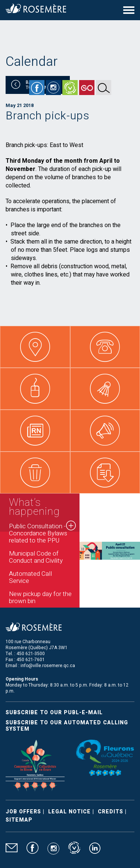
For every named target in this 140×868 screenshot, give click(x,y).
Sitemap (19, 820)
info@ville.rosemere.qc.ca (48, 666)
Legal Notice (69, 812)
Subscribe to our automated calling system (67, 726)
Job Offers (23, 812)
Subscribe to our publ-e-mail (54, 713)
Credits (111, 812)
